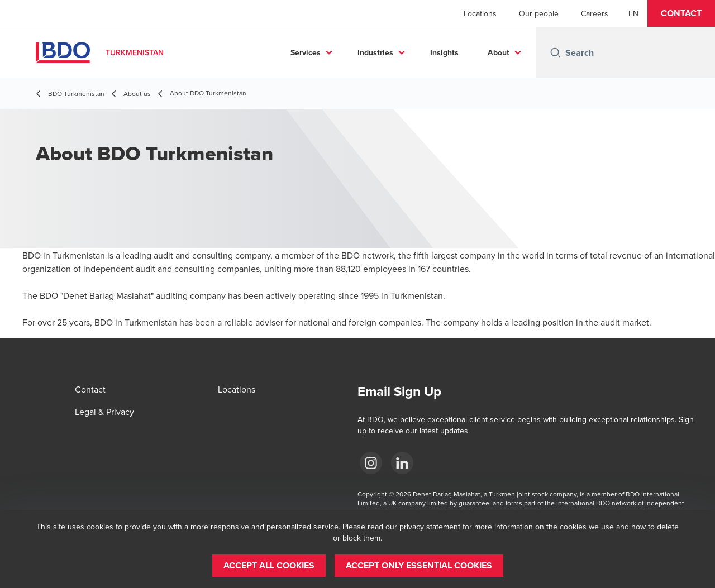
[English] (633, 13)
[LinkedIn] (402, 463)
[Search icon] (555, 52)
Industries (375, 52)
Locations (480, 13)
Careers (595, 13)
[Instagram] (371, 463)
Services (306, 52)
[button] (681, 13)
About (499, 52)
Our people (539, 13)
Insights (444, 52)
